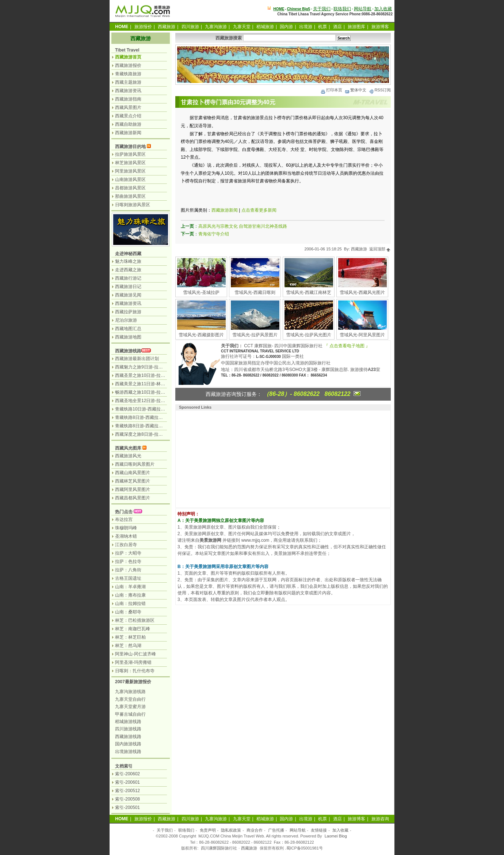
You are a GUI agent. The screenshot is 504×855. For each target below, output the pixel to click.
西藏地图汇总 (128, 329)
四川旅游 (190, 27)
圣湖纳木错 (126, 536)
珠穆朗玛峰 (126, 528)
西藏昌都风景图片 (133, 498)
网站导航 (363, 9)
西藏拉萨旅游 (128, 312)
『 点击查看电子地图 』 (347, 346)
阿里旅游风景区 (130, 171)
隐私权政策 (231, 830)
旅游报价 (143, 27)
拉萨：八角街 (128, 570)
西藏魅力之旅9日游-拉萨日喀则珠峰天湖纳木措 (161, 367)
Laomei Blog (336, 836)
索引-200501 (127, 807)
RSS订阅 (380, 90)
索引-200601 (127, 782)
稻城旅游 (265, 27)
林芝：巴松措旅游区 (135, 620)
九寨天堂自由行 (130, 699)
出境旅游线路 (128, 752)
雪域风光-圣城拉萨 (201, 292)
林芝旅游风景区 (130, 163)
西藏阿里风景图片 (133, 489)
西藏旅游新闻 (225, 210)
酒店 (337, 27)
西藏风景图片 (128, 107)
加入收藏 (383, 9)
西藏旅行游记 (128, 278)
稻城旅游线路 (128, 722)
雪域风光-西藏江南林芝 (309, 292)
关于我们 (322, 9)
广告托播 (276, 830)
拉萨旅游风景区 (130, 154)
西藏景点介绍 (128, 116)
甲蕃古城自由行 (130, 714)
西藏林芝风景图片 (133, 481)
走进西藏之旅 (128, 270)
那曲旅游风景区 (130, 196)
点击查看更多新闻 (259, 210)
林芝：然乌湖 (128, 646)
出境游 (306, 27)
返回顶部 (380, 249)
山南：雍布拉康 (130, 595)
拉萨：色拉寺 (128, 561)
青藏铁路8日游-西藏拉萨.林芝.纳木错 (151, 417)
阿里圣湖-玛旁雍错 (133, 662)
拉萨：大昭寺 (128, 553)
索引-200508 (127, 799)
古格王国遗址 (128, 578)
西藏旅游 (167, 27)
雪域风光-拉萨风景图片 (255, 335)
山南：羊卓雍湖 (130, 587)
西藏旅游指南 (128, 99)
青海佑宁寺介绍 (214, 234)
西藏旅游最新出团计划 (137, 359)
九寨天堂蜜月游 (130, 707)
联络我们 (342, 9)
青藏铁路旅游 (128, 74)
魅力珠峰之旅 (128, 261)
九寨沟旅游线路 (130, 692)
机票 (322, 27)
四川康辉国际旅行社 (219, 848)
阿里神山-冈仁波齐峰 (135, 654)
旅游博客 (380, 27)
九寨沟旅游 (216, 27)
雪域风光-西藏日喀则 (255, 292)
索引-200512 (127, 791)
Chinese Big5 (299, 9)
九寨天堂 (242, 27)
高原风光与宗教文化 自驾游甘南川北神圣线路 (243, 226)
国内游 (286, 27)
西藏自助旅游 (128, 124)
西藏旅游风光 (128, 456)
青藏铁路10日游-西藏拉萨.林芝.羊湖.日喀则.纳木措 (165, 409)
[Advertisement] (225, 458)
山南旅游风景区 (130, 179)
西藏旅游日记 (128, 287)
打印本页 (331, 90)
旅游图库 (356, 27)
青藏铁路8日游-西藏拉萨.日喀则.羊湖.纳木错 (158, 426)
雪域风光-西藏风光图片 (362, 292)
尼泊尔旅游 (126, 320)
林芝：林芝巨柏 (130, 637)
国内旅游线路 (128, 744)
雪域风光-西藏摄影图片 (201, 335)
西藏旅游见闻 (128, 295)
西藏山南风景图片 (133, 473)
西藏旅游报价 (128, 65)
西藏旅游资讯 (128, 91)
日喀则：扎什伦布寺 (135, 671)
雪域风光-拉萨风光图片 (309, 335)
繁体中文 (355, 90)
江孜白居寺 (126, 545)
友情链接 (319, 830)
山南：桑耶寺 (128, 612)
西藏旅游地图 (128, 337)
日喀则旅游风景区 (133, 205)
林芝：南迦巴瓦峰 (133, 629)
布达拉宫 (124, 519)
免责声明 (208, 830)
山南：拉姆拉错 (130, 604)
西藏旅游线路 (128, 351)
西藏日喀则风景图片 (135, 464)
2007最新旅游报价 (133, 682)
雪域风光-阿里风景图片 (362, 335)
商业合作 (255, 830)
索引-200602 (127, 774)
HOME (279, 9)
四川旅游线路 (128, 729)
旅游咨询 (380, 819)
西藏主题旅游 (128, 82)
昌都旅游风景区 (130, 188)
